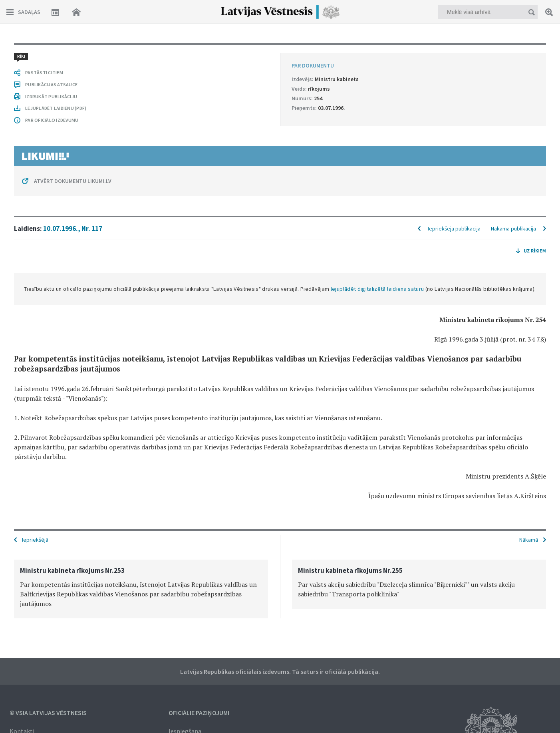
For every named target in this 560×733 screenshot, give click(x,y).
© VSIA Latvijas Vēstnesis (48, 713)
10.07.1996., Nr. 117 (73, 228)
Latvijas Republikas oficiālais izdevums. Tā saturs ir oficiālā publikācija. (280, 671)
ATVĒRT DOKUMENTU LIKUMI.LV (73, 181)
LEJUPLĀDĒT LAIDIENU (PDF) (56, 108)
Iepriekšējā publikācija (454, 228)
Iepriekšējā (35, 540)
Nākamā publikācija (513, 228)
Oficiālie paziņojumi (199, 713)
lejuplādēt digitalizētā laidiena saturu (377, 289)
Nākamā (529, 540)
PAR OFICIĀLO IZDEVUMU (52, 120)
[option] (141, 589)
